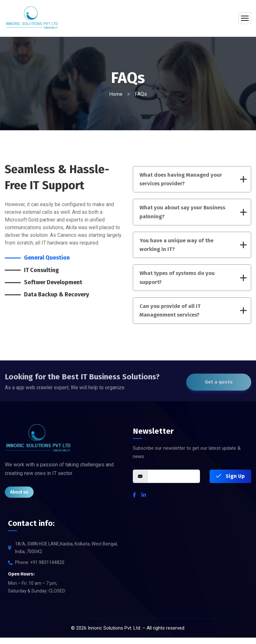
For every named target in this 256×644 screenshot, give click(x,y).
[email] (174, 483)
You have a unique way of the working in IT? (193, 248)
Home (116, 94)
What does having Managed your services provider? (193, 180)
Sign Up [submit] (230, 483)
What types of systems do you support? (193, 282)
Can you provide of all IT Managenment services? (193, 316)
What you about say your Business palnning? (193, 214)
